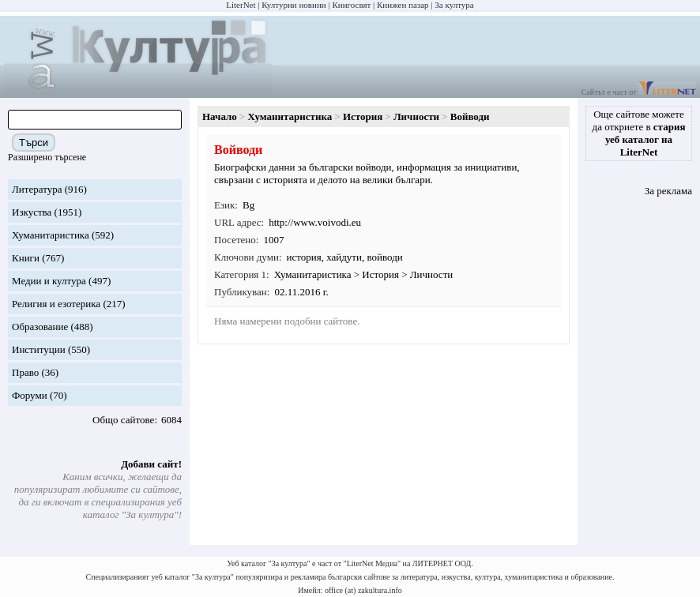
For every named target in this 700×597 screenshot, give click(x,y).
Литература (37, 189)
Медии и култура (49, 281)
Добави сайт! (151, 464)
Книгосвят (351, 5)
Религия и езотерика (56, 304)
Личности (416, 116)
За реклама (668, 191)
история (304, 257)
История (363, 116)
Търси (34, 143)
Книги (26, 258)
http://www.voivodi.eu (315, 222)
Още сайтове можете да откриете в (639, 133)
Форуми (30, 395)
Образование (40, 327)
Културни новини (294, 5)
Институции (39, 349)
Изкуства (32, 212)
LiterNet (241, 5)
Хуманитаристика (51, 235)
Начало (220, 116)
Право (25, 372)
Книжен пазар (403, 5)
